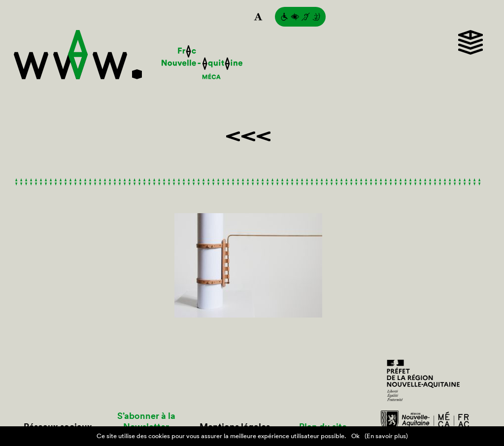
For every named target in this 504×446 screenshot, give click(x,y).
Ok (355, 436)
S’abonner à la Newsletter (146, 421)
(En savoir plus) (386, 436)
